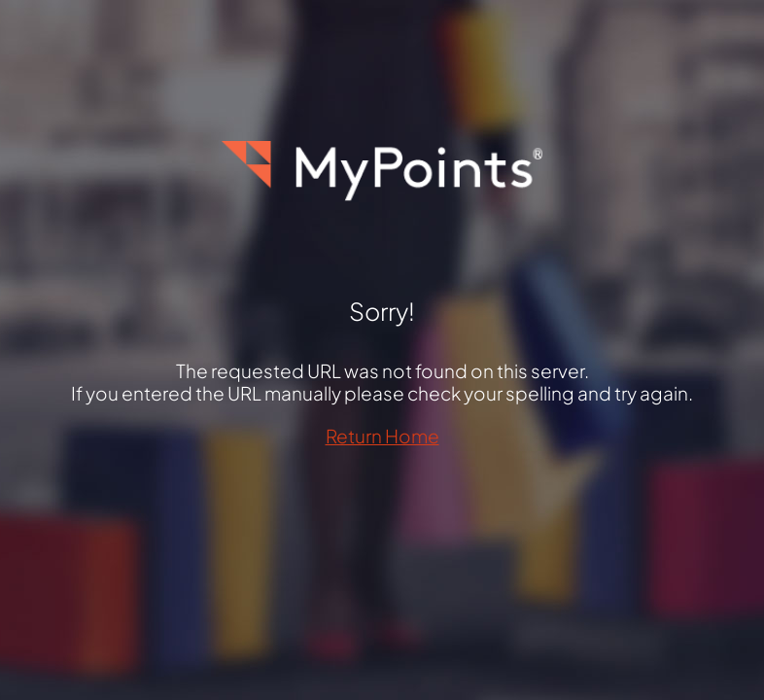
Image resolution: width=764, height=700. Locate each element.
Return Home (382, 436)
